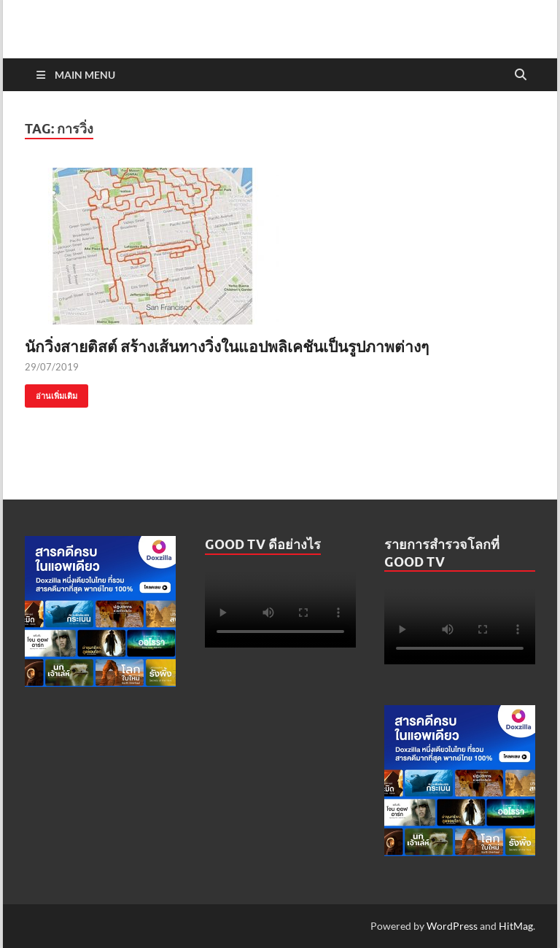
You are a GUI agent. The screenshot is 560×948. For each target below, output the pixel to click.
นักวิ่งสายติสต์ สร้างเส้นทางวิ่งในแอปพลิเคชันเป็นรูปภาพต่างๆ (227, 346)
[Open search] (521, 75)
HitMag (516, 926)
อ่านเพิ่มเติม (51, 393)
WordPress (452, 926)
